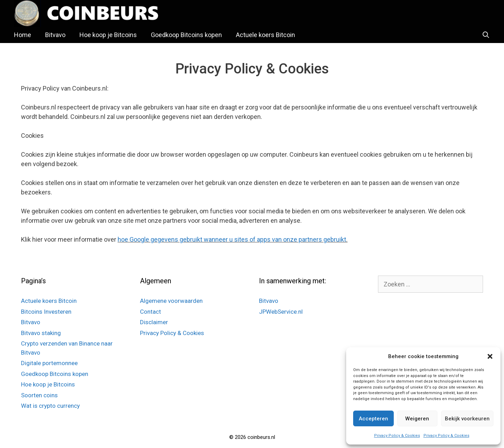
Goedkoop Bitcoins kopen (186, 35)
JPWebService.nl (281, 312)
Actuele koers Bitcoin (265, 35)
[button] (490, 356)
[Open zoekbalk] (486, 35)
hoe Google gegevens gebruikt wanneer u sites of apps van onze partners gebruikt (232, 239)
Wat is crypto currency (50, 406)
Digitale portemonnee (49, 363)
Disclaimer (154, 322)
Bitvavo (55, 35)
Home (23, 35)
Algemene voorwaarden (171, 301)
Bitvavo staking (41, 333)
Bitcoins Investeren (46, 312)
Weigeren (417, 419)
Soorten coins (39, 395)
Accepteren (373, 419)
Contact (150, 312)
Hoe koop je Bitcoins (108, 35)
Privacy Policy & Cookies (397, 436)
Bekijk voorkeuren (467, 419)
